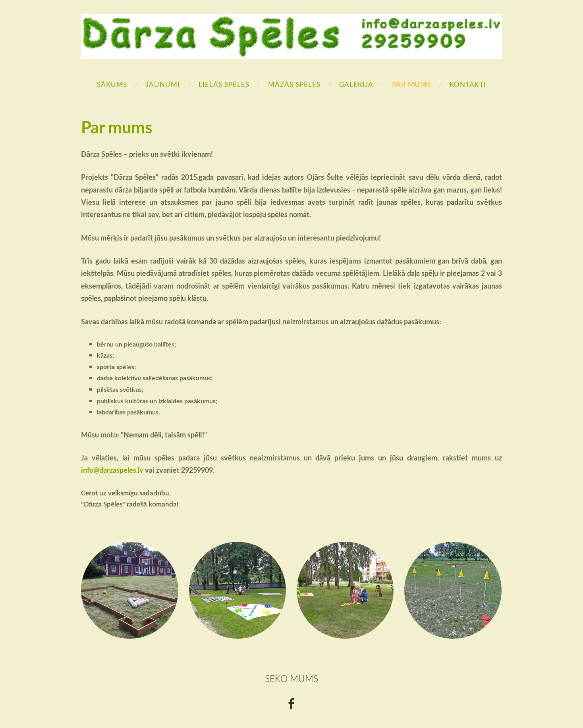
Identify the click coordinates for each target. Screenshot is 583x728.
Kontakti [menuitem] (468, 84)
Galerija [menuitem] (356, 84)
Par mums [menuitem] (411, 84)
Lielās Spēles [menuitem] (224, 84)
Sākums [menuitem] (112, 84)
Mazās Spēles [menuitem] (294, 84)
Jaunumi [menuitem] (163, 84)
